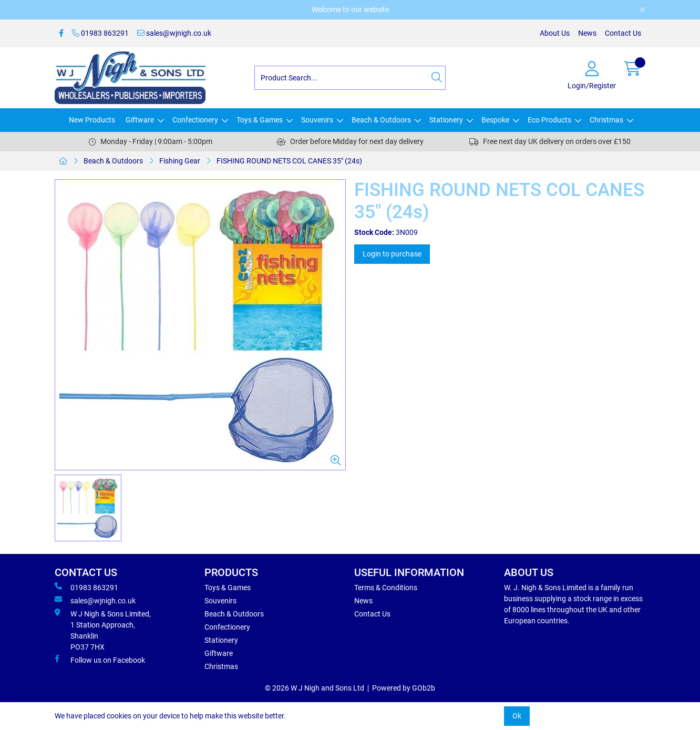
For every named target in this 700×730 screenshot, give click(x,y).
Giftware (140, 120)
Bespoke (495, 120)
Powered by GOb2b (404, 688)
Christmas (606, 120)
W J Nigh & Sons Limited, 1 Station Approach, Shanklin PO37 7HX (103, 630)
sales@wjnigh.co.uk (174, 33)
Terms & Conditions (386, 588)
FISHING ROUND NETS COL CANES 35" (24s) (289, 161)
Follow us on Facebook (100, 660)
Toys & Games (260, 120)
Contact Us (623, 33)
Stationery (446, 120)
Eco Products (549, 120)
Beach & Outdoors (381, 120)
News (587, 33)
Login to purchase (392, 254)
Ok (517, 716)
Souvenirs (317, 120)
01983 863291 (100, 33)
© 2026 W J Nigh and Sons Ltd (315, 688)
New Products (92, 120)
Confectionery (195, 120)
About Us (555, 33)
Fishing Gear (180, 161)
